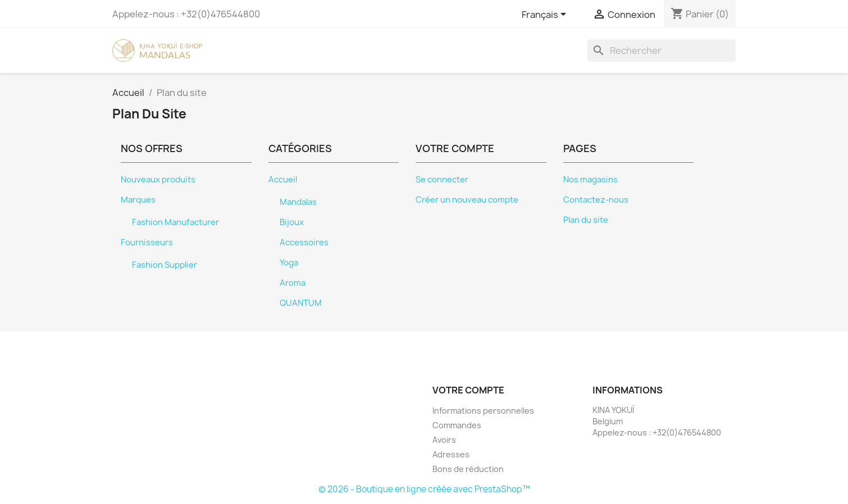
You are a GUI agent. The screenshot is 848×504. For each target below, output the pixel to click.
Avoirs (444, 440)
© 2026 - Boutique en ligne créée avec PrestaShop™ (424, 489)
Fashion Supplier (165, 265)
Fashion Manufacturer (175, 222)
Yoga (289, 263)
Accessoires (304, 242)
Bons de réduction (468, 469)
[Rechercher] (662, 51)
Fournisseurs (147, 242)
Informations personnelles (483, 411)
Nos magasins (591, 180)
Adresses (451, 454)
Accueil (283, 180)
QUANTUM (301, 303)
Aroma (293, 283)
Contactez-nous (596, 200)
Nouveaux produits (158, 180)
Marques (138, 200)
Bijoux (292, 222)
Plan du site (586, 220)
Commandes (457, 425)
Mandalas (298, 202)
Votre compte (468, 390)
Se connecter (442, 180)
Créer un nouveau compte (467, 200)
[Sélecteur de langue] (546, 15)
